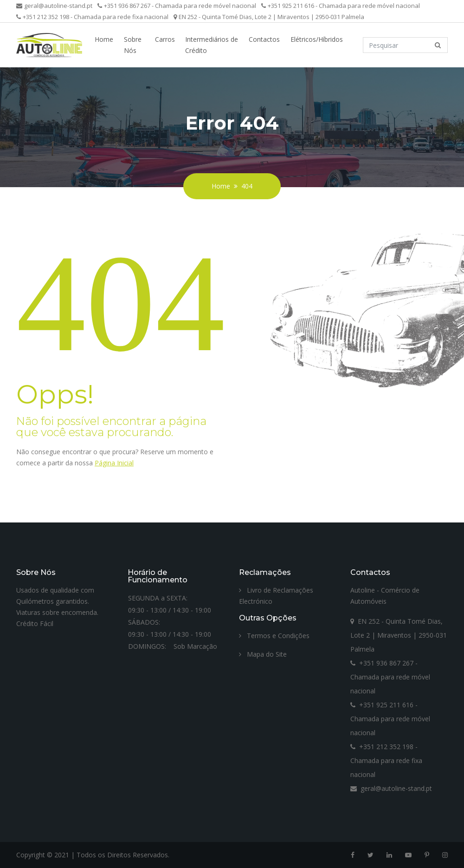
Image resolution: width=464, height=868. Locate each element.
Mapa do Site (263, 654)
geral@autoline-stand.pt (54, 6)
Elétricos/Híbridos (317, 39)
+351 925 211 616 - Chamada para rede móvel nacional (341, 6)
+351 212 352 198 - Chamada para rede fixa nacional (92, 17)
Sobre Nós (133, 45)
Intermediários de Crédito (212, 45)
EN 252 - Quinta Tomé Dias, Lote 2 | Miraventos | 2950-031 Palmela (269, 17)
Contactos (264, 39)
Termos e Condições (274, 636)
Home (104, 39)
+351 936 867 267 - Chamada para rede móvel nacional (177, 6)
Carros (165, 39)
